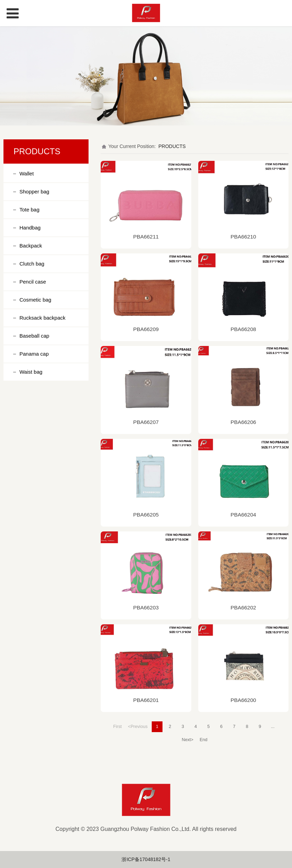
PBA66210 (243, 237)
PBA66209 (146, 329)
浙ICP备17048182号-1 (146, 859)
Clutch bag (32, 264)
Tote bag (30, 210)
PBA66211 (146, 237)
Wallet (27, 173)
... (273, 727)
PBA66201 (146, 700)
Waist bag (31, 372)
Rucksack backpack (43, 318)
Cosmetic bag (35, 300)
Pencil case (33, 282)
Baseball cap (34, 336)
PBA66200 (243, 700)
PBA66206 (243, 422)
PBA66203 (146, 607)
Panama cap (34, 354)
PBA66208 (243, 329)
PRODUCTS (172, 146)
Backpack (31, 246)
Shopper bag (34, 192)
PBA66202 (243, 607)
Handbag (30, 228)
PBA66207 (146, 422)
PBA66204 (243, 515)
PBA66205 (146, 515)
